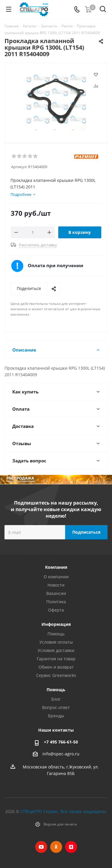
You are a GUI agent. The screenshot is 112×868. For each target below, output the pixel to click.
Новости (56, 585)
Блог (56, 699)
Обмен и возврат (56, 667)
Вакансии (56, 593)
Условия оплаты (56, 642)
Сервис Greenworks (56, 675)
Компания (56, 567)
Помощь (56, 634)
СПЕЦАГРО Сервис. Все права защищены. (64, 811)
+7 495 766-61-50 (61, 742)
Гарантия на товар (56, 659)
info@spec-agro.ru (61, 754)
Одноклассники (56, 847)
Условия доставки (56, 650)
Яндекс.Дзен (71, 847)
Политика (56, 602)
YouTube (41, 847)
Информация (56, 624)
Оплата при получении (56, 265)
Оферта (56, 610)
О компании (56, 577)
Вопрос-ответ (56, 707)
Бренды (56, 716)
